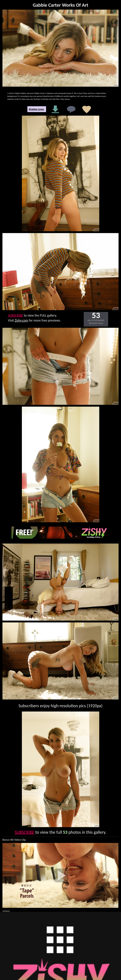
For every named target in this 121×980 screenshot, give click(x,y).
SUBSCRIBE (15, 315)
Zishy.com (21, 320)
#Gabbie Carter (36, 109)
